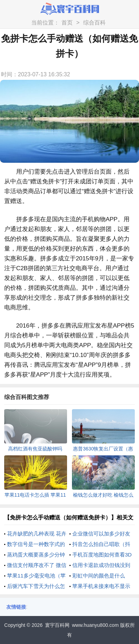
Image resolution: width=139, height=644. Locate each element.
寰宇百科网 (57, 625)
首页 (67, 23)
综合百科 (94, 23)
